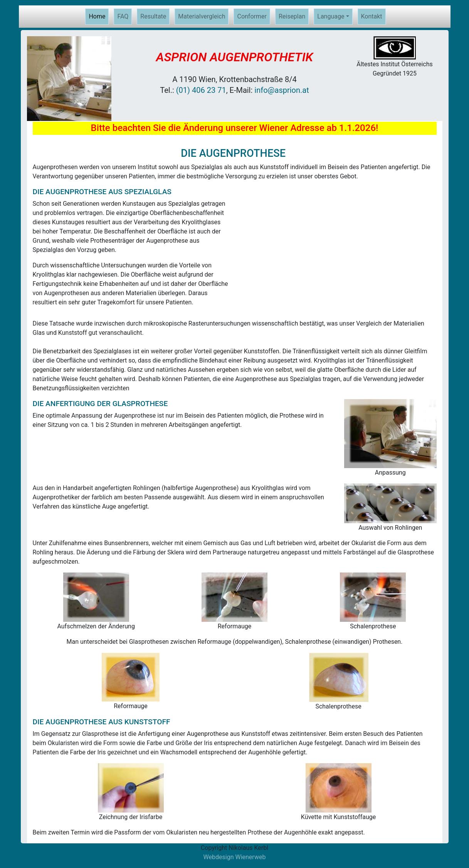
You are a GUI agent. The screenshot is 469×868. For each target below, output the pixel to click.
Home (99, 16)
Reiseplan (292, 16)
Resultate (153, 16)
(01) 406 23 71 (201, 90)
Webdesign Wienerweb (235, 857)
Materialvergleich (202, 16)
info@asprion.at (282, 90)
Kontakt (372, 16)
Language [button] (331, 16)
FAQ (123, 16)
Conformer (252, 16)
